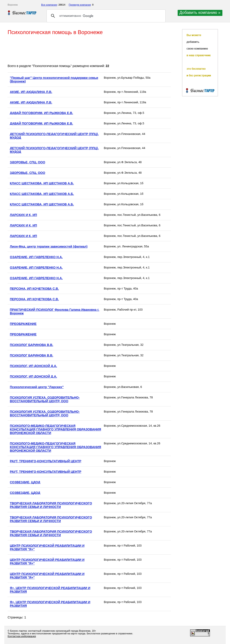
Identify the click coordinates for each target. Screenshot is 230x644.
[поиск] (105, 16)
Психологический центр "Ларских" (37, 387)
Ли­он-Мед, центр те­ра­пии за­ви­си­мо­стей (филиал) (49, 246)
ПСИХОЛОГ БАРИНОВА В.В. (32, 345)
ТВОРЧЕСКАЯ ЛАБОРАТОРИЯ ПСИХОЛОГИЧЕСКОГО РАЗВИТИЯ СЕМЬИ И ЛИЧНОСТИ (51, 505)
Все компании (49, 5)
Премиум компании (80, 5)
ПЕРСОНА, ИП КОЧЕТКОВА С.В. (34, 289)
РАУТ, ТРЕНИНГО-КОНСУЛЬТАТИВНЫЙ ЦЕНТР (46, 461)
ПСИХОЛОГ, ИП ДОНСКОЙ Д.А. (33, 366)
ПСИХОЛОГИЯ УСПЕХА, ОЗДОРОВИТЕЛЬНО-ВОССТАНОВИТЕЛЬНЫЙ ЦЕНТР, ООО (45, 399)
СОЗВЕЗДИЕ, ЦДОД (25, 482)
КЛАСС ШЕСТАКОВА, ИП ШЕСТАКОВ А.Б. (42, 183)
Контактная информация (22, 636)
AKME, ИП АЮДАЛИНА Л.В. (31, 92)
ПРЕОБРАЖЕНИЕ (23, 324)
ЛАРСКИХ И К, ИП (23, 215)
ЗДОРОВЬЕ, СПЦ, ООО (28, 162)
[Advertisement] (89, 50)
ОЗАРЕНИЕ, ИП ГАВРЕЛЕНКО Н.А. (36, 257)
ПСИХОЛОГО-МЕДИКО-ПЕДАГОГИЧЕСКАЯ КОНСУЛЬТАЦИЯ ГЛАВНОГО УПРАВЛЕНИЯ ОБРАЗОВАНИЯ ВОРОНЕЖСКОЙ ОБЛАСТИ (55, 429)
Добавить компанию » (200, 13)
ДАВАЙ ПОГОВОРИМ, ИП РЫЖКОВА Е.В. (41, 113)
